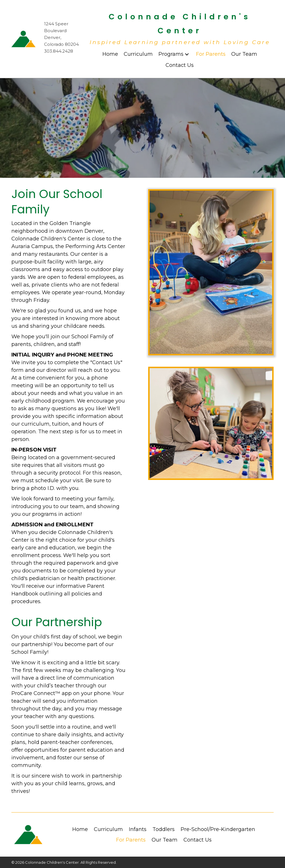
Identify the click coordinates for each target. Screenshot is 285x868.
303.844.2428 (59, 51)
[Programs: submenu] (187, 54)
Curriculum (108, 829)
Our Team (165, 840)
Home (80, 829)
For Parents (131, 840)
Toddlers (164, 829)
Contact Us (198, 840)
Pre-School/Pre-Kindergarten (218, 829)
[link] (110, 54)
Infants (138, 829)
